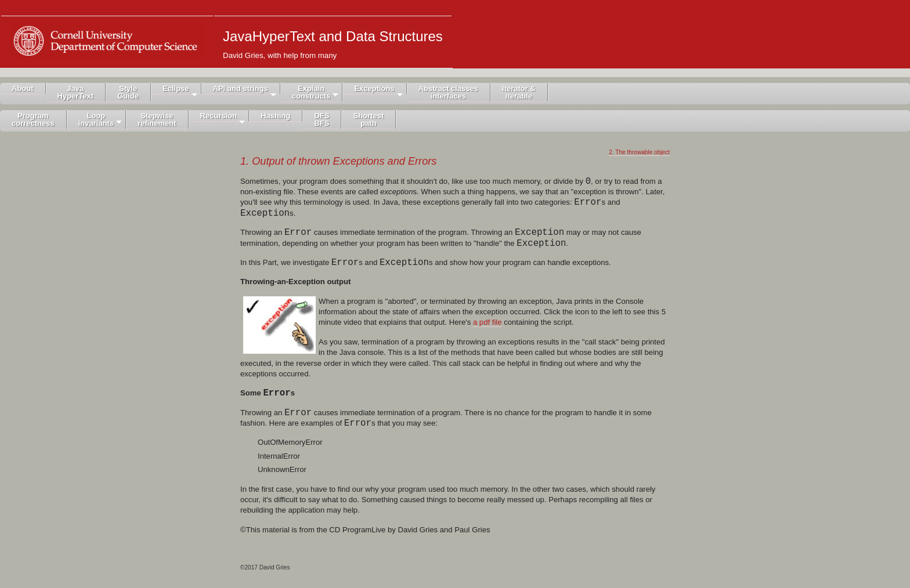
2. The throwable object (639, 152)
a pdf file (488, 322)
